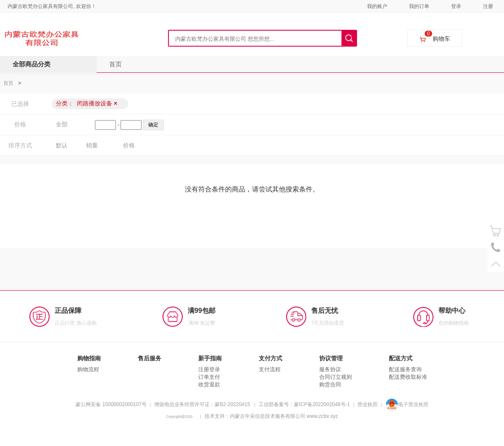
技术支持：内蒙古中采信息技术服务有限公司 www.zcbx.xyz (271, 416)
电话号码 (496, 248)
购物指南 (89, 358)
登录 (456, 6)
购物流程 (88, 369)
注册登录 (209, 369)
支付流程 (270, 369)
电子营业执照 (407, 404)
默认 (62, 145)
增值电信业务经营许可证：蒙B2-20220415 (202, 404)
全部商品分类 (31, 64)
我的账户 (377, 6)
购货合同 (330, 384)
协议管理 (331, 358)
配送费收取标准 (408, 377)
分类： (87, 103)
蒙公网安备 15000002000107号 (111, 404)
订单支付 (209, 377)
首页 (115, 64)
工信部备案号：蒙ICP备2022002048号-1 (304, 404)
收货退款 (209, 384)
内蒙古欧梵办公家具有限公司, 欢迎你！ (52, 6)
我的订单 (419, 6)
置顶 (496, 264)
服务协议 (330, 369)
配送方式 (401, 358)
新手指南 (210, 358)
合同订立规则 (336, 377)
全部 (62, 124)
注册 (488, 6)
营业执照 (367, 404)
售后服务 (150, 358)
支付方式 (270, 358)
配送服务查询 (405, 369)
